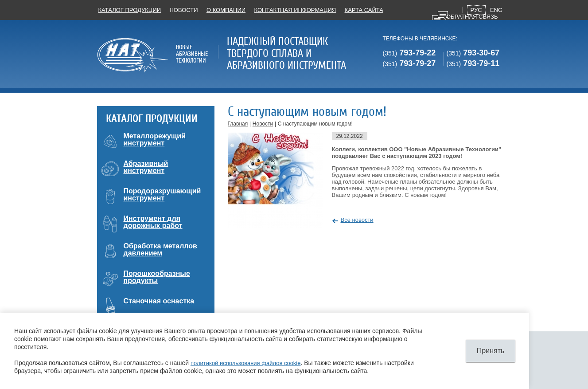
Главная (238, 124)
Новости (183, 10)
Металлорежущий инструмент (155, 139)
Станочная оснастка (159, 301)
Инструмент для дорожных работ (153, 222)
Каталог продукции (130, 10)
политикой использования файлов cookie (245, 363)
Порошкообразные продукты (157, 277)
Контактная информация (295, 10)
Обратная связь (472, 17)
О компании (226, 10)
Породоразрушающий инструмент (162, 194)
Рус (476, 10)
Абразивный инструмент (146, 167)
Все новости (357, 220)
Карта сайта (364, 10)
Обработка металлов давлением (160, 250)
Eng (496, 10)
